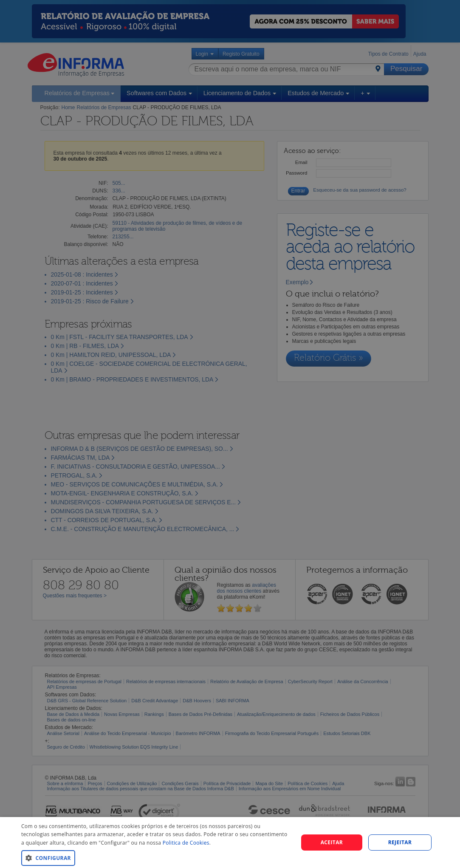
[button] (155, 858)
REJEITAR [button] (400, 842)
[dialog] (230, 843)
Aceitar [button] (332, 842)
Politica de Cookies (186, 843)
